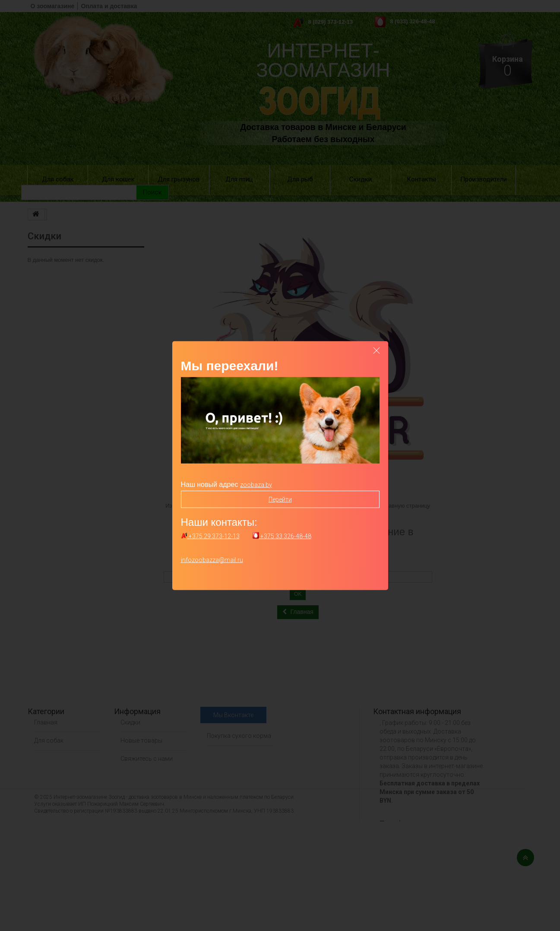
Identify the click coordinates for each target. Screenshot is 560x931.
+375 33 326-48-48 (282, 536)
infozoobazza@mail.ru (212, 560)
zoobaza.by (256, 484)
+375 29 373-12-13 (210, 536)
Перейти (280, 499)
